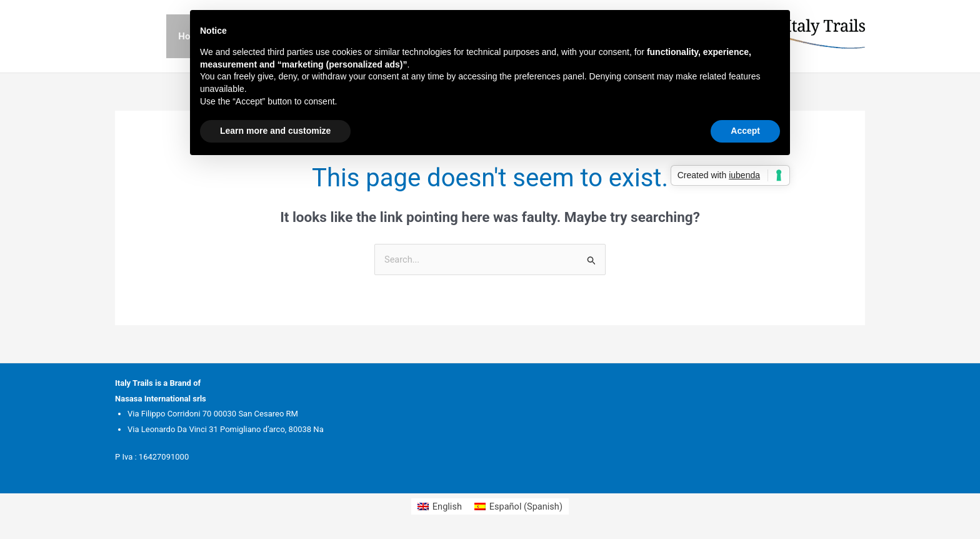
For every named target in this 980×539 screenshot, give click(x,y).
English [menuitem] (446, 506)
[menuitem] (438, 507)
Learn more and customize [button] (275, 131)
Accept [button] (745, 131)
